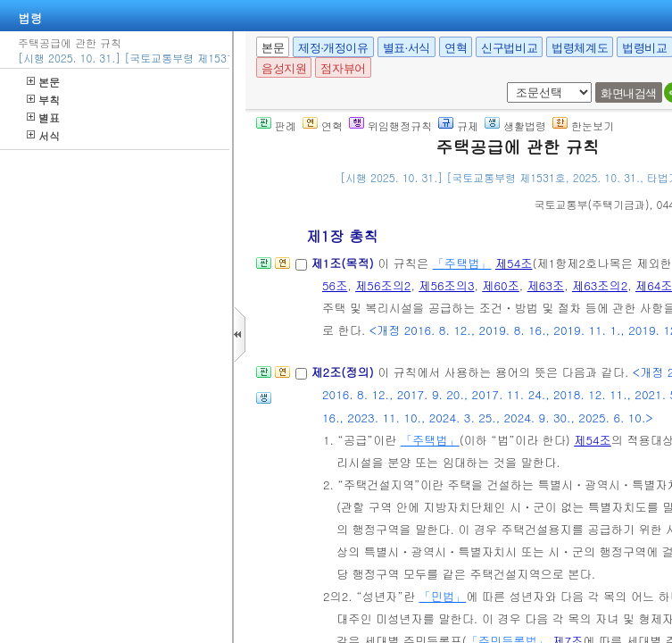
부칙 (43, 100)
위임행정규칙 (390, 125)
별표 (43, 117)
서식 (43, 135)
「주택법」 (462, 263)
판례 (276, 125)
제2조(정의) (344, 372)
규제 (458, 125)
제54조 (514, 263)
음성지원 (284, 68)
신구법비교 (509, 48)
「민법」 (442, 596)
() (592, 204)
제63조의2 (600, 285)
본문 (43, 82)
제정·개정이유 (333, 48)
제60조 (501, 285)
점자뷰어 (343, 68)
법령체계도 (580, 48)
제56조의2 (383, 285)
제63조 (546, 285)
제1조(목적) (344, 263)
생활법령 (515, 125)
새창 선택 (504, 83)
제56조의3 (446, 285)
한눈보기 (583, 125)
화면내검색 (629, 93)
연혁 (456, 48)
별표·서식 (407, 48)
